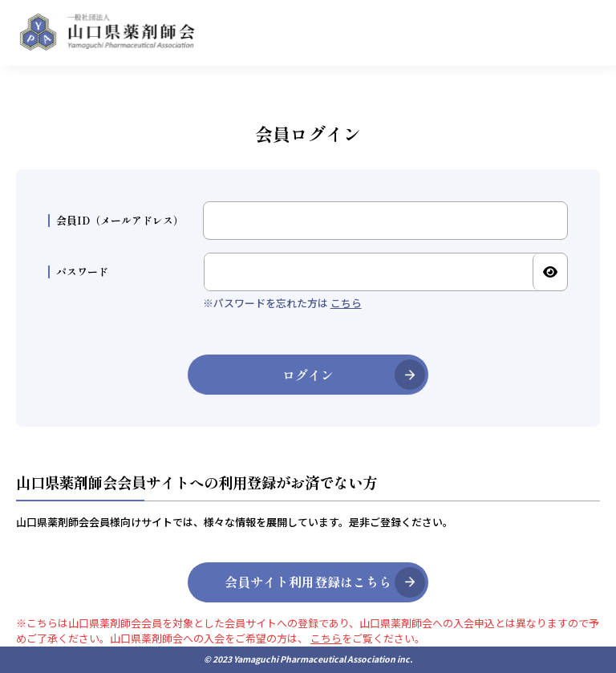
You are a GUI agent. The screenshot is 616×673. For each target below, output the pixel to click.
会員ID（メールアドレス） (116, 221)
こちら (346, 303)
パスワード (78, 272)
